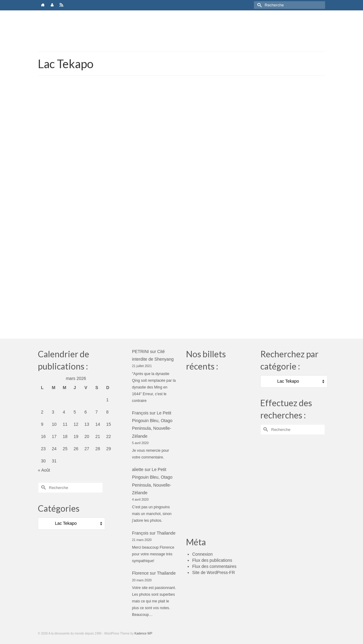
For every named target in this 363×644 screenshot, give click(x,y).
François (140, 413)
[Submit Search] (258, 5)
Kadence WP (143, 633)
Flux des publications (212, 560)
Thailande (166, 533)
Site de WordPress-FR (214, 572)
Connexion (202, 554)
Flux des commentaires (214, 566)
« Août (44, 470)
